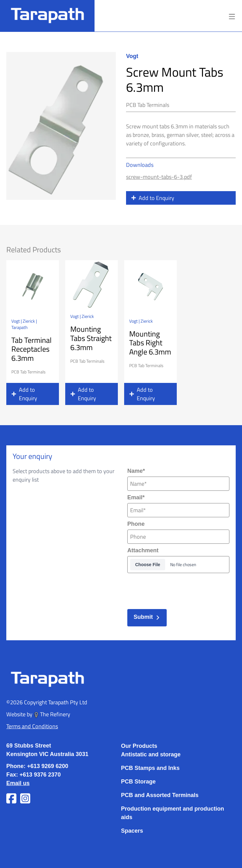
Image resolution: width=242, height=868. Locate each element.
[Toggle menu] (232, 16)
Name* (136, 471)
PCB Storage (138, 782)
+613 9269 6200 (48, 766)
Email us (18, 783)
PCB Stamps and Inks (150, 768)
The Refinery (52, 714)
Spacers (132, 831)
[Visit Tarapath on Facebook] (11, 798)
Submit (147, 617)
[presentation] (175, 589)
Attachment (143, 550)
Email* (136, 497)
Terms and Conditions (32, 726)
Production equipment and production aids (173, 813)
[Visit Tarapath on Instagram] (25, 798)
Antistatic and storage (151, 754)
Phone (136, 524)
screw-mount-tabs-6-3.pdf (159, 177)
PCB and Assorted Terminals (160, 795)
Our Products (139, 746)
